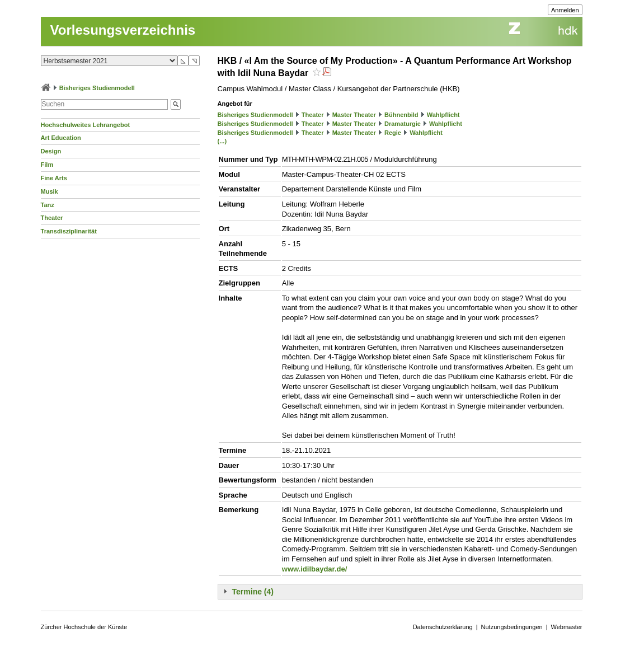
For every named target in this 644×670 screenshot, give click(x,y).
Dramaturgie (403, 124)
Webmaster (567, 627)
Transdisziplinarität (69, 231)
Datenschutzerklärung (443, 627)
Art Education (61, 138)
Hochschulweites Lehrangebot (86, 125)
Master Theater (354, 115)
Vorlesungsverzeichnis (123, 30)
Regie (393, 133)
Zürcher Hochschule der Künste (84, 627)
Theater (52, 218)
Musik (50, 191)
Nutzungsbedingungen (512, 627)
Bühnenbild (401, 115)
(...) (222, 141)
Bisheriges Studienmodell (97, 88)
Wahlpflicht (443, 115)
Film (47, 165)
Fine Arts (54, 178)
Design (51, 151)
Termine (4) (253, 592)
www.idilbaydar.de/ (315, 569)
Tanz (48, 205)
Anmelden (565, 10)
